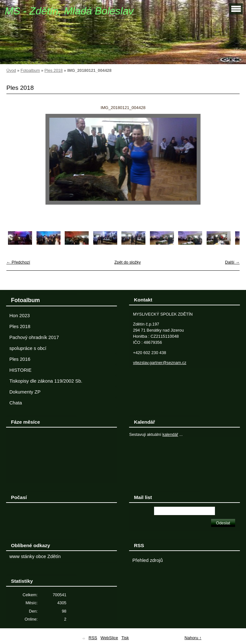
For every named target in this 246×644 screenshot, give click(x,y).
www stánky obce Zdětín (35, 556)
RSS (93, 638)
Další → (232, 262)
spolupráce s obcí (28, 348)
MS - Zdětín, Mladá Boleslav (69, 11)
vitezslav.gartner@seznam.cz (160, 363)
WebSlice (109, 638)
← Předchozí (18, 262)
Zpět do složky (128, 262)
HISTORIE (20, 370)
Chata (16, 403)
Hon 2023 (20, 316)
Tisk (125, 638)
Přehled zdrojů (148, 560)
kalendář (170, 434)
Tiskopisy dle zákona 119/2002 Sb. (46, 381)
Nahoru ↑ (193, 638)
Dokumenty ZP (25, 392)
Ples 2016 (20, 359)
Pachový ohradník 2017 (34, 337)
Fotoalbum (30, 70)
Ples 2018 (54, 70)
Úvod (11, 70)
